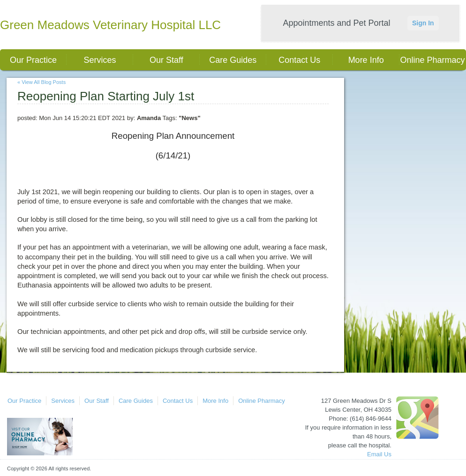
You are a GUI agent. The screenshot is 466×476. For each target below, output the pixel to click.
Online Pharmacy (433, 60)
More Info (366, 60)
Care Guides (233, 60)
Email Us (379, 454)
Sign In (423, 23)
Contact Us (299, 60)
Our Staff (166, 60)
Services (100, 60)
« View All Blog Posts (41, 82)
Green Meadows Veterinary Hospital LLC (110, 25)
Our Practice (33, 60)
